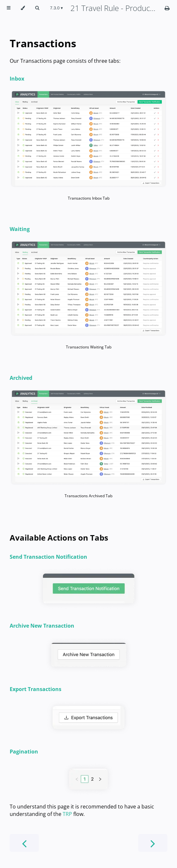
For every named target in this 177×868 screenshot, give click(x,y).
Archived (21, 378)
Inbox (17, 79)
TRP (67, 814)
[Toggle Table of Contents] (9, 8)
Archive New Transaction (42, 626)
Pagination (24, 752)
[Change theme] (23, 8)
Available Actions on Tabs (59, 538)
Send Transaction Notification (48, 557)
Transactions (43, 43)
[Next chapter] (153, 843)
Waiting (20, 229)
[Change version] (57, 8)
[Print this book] (167, 8)
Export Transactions (36, 689)
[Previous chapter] (24, 843)
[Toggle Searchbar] (37, 8)
